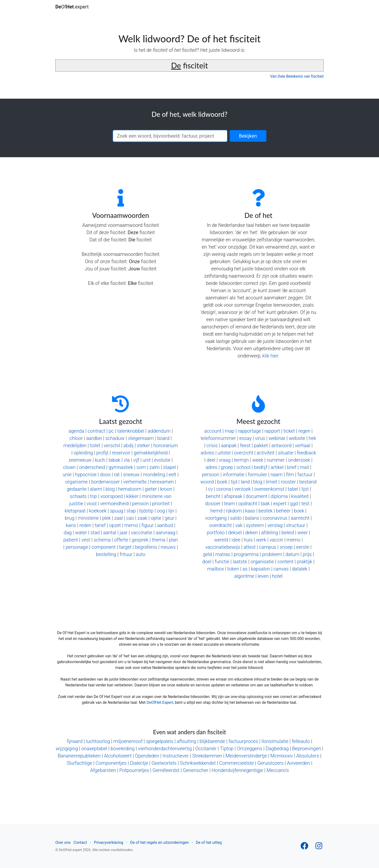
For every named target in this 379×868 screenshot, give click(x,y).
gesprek (140, 540)
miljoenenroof (128, 741)
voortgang (216, 518)
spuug (117, 511)
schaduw (115, 438)
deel (211, 460)
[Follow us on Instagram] (319, 847)
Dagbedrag (277, 749)
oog (161, 511)
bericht (213, 496)
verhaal (302, 445)
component (103, 547)
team (230, 504)
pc (111, 431)
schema (102, 540)
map (230, 431)
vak (239, 525)
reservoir (121, 453)
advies (207, 453)
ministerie (88, 518)
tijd (234, 482)
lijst (305, 489)
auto (141, 554)
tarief (100, 525)
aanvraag (165, 533)
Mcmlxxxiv (282, 756)
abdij (128, 445)
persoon (211, 475)
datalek (300, 569)
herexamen (162, 482)
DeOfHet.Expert (160, 702)
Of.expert (72, 7)
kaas (250, 511)
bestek (266, 511)
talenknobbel (131, 431)
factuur (305, 475)
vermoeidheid (114, 504)
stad (95, 533)
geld (207, 554)
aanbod (165, 525)
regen (304, 431)
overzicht (244, 453)
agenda (76, 431)
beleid (288, 533)
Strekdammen (207, 756)
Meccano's (278, 770)
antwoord (281, 445)
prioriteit (161, 504)
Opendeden (147, 756)
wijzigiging (67, 749)
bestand (308, 482)
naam (277, 475)
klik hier (270, 356)
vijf (136, 460)
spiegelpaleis (160, 741)
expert (280, 504)
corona (224, 489)
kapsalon (260, 569)
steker (144, 445)
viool (92, 504)
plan (173, 540)
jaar (124, 533)
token (233, 569)
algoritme (244, 576)
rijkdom (234, 511)
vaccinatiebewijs (223, 547)
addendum (159, 431)
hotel (277, 576)
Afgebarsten (103, 770)
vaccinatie (142, 533)
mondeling (154, 475)
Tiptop (227, 749)
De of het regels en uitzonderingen (160, 842)
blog (110, 489)
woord (207, 482)
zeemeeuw (80, 460)
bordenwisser (105, 482)
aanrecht (300, 518)
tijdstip (146, 511)
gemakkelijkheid (151, 453)
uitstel (224, 453)
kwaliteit (300, 496)
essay (245, 438)
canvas (281, 569)
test (305, 504)
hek (312, 438)
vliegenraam (141, 438)
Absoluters (308, 756)
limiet (271, 482)
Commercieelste (237, 763)
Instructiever (176, 756)
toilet (95, 445)
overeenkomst (269, 489)
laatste (240, 562)
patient (71, 540)
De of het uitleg (209, 842)
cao (130, 518)
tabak (114, 460)
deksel (235, 533)
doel (207, 562)
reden (85, 525)
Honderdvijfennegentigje (237, 770)
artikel (277, 467)
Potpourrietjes (134, 770)
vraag (225, 460)
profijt (102, 453)
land (245, 482)
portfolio (216, 533)
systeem (255, 525)
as (245, 569)
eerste (303, 547)
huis (248, 540)
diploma (279, 496)
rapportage (249, 431)
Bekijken (248, 136)
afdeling (270, 533)
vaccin (276, 540)
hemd (216, 511)
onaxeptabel (94, 749)
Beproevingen (307, 749)
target (125, 547)
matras (223, 554)
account (213, 431)
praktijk (304, 562)
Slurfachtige (79, 763)
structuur (296, 525)
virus (260, 438)
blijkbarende (212, 741)
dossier (213, 504)
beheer (283, 511)
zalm (155, 467)
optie (156, 518)
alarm (96, 489)
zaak (142, 518)
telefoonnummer (218, 438)
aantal (110, 533)
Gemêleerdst (166, 770)
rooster (288, 482)
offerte (121, 540)
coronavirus (275, 518)
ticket (289, 431)
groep (227, 467)
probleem (272, 554)
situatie (286, 453)
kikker (132, 496)
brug (70, 518)
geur (169, 518)
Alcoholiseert (118, 756)
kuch (100, 460)
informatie (233, 475)
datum (292, 554)
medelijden (75, 445)
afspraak (233, 496)
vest (86, 540)
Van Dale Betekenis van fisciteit (297, 76)
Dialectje (139, 763)
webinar (277, 438)
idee (236, 540)
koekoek (98, 511)
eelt (173, 475)
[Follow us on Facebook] (304, 847)
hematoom (130, 489)
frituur (126, 554)
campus (268, 547)
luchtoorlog (98, 741)
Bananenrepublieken (79, 756)
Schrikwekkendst (198, 763)
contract (97, 431)
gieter (151, 489)
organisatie (262, 562)
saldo (236, 518)
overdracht (221, 525)
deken (251, 533)
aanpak (229, 445)
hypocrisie (86, 475)
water (81, 533)
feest (245, 445)
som (141, 467)
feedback (306, 453)
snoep (286, 547)
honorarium (165, 445)
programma (246, 554)
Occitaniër (206, 749)
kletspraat (75, 511)
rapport (272, 431)
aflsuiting (186, 741)
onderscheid (92, 467)
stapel (170, 467)
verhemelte (135, 482)
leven (263, 576)
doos (105, 475)
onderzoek (299, 460)
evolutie (162, 460)
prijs (307, 554)
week (258, 460)
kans (71, 525)
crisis (212, 445)
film (290, 475)
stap (131, 511)
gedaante (77, 489)
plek (107, 518)
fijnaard (75, 741)
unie (67, 475)
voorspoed (111, 496)
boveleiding (123, 749)
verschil (112, 445)
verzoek (243, 489)
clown (69, 467)
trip (93, 496)
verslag (275, 525)
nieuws (168, 547)
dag (68, 533)
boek (222, 482)
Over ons (63, 842)
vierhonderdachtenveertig (165, 749)
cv (211, 489)
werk (261, 540)
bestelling (106, 554)
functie (222, 562)
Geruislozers (270, 763)
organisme (77, 482)
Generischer (196, 770)
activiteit (266, 453)
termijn (241, 460)
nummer (276, 460)
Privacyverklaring (109, 842)
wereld (221, 540)
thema (159, 540)
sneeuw (131, 475)
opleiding (83, 453)
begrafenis (146, 547)
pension (140, 504)
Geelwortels (164, 763)
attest (250, 547)
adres (212, 467)
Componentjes (111, 763)
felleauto (301, 741)
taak (265, 504)
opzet (115, 525)
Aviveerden (298, 763)
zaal (118, 518)
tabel (293, 489)
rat (117, 475)
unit (147, 460)
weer (303, 533)
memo (131, 525)
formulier (257, 475)
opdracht (248, 504)
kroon (166, 489)
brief (292, 467)
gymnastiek (121, 467)
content (286, 562)
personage (77, 547)
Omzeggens (250, 749)
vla (127, 460)
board (163, 438)
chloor (76, 438)
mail (304, 467)
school (243, 467)
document (256, 496)
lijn (171, 511)
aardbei (94, 438)
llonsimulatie (275, 741)
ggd (294, 504)
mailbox (215, 569)
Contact (80, 842)
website (297, 438)
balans (252, 518)
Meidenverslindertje (246, 756)
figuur (148, 525)
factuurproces (243, 741)
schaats (78, 496)
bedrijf (261, 467)
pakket (261, 445)
